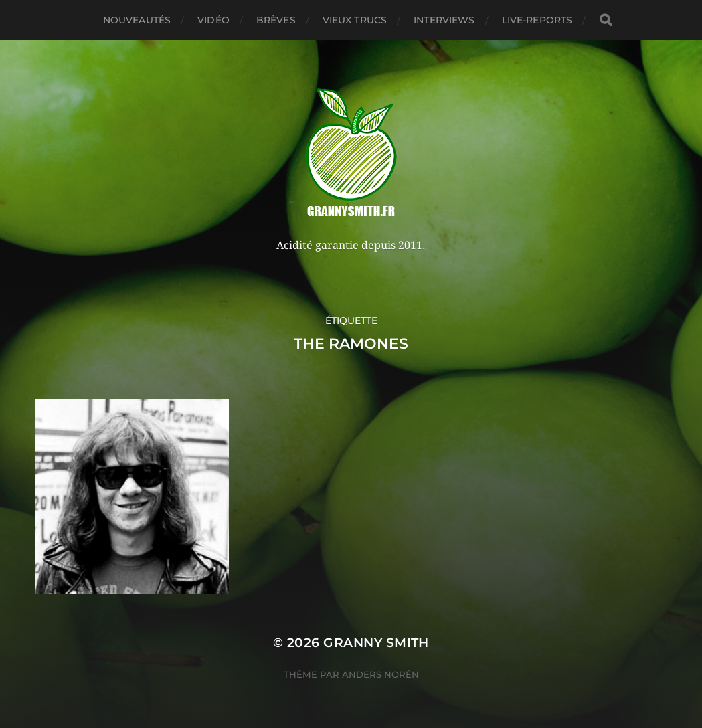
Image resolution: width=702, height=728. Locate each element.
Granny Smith (376, 643)
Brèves (276, 20)
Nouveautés (137, 20)
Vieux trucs (355, 20)
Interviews (444, 20)
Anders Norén (380, 674)
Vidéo (213, 20)
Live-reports (537, 20)
